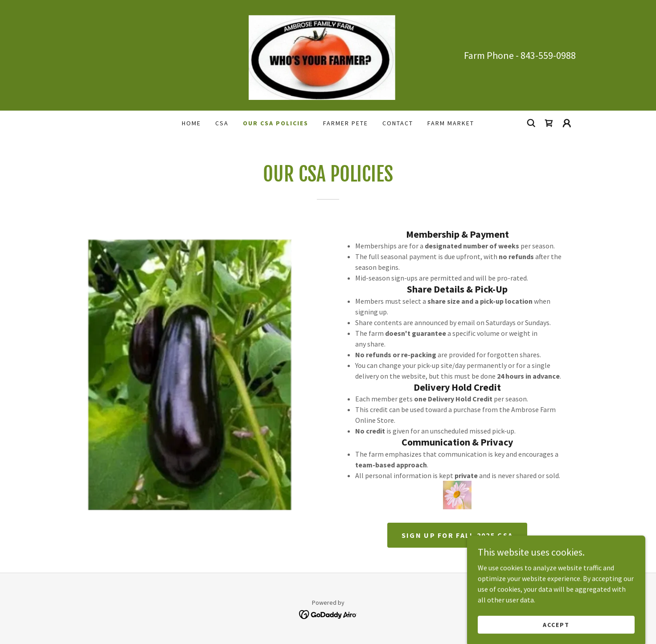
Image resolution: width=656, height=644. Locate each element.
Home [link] (191, 123)
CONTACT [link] (398, 123)
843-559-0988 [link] (548, 55)
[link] (328, 54)
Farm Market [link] (451, 123)
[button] (567, 123)
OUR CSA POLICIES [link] (276, 123)
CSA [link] (222, 123)
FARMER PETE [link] (346, 123)
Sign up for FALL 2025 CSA (457, 535)
